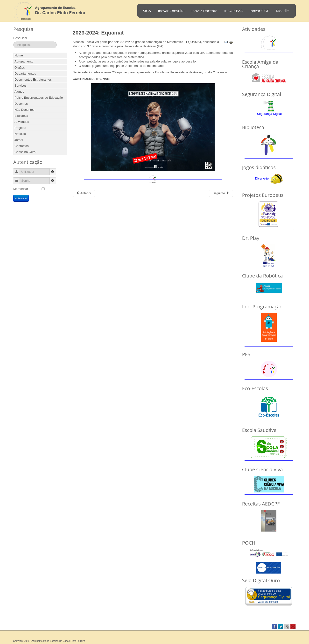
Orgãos (20, 67)
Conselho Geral (25, 152)
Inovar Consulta (171, 11)
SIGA (147, 11)
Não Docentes (24, 110)
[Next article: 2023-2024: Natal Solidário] (221, 193)
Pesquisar (20, 38)
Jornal (19, 140)
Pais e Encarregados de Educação (39, 98)
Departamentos (25, 73)
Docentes (21, 104)
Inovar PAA (233, 11)
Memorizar (21, 189)
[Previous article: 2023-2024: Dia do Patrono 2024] (84, 193)
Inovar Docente (204, 11)
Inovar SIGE (259, 11)
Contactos (22, 146)
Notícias (20, 134)
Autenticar (21, 198)
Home (19, 55)
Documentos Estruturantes (33, 80)
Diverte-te (262, 178)
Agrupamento (24, 61)
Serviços (21, 86)
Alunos (19, 92)
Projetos (20, 128)
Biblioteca (21, 116)
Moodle (282, 11)
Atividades (22, 122)
